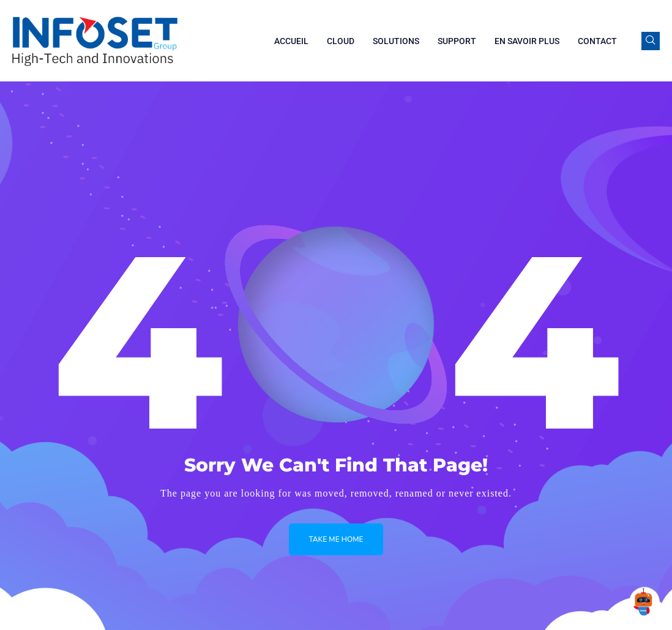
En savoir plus (527, 41)
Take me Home (336, 539)
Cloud (341, 41)
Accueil (291, 41)
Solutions (396, 41)
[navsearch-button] (651, 41)
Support (457, 41)
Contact (597, 41)
